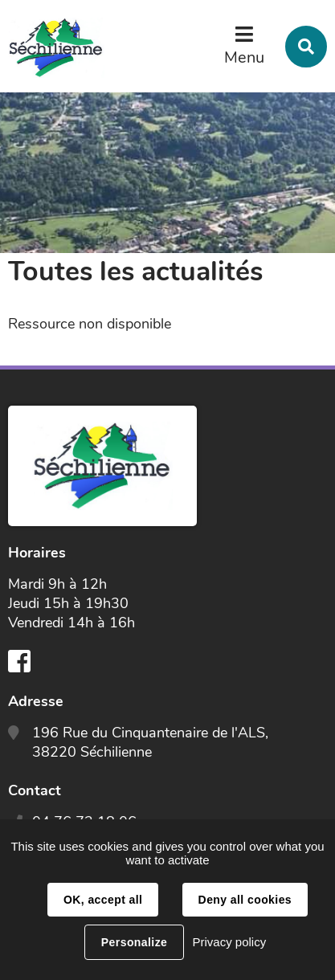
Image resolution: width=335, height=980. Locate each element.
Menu (244, 57)
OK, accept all (103, 900)
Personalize (134, 942)
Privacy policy (229, 942)
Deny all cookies (245, 900)
